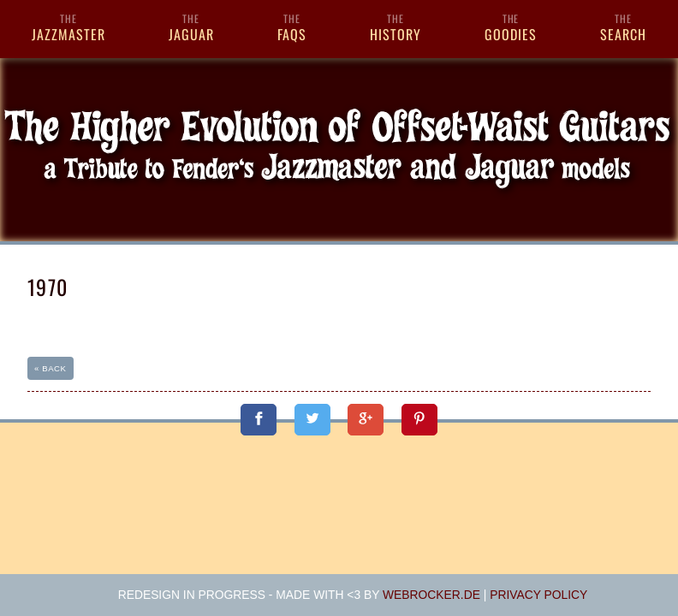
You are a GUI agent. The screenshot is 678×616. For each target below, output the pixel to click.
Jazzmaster (68, 28)
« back (51, 368)
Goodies (511, 28)
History (395, 28)
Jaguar (191, 28)
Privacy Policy (538, 595)
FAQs (292, 28)
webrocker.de (431, 595)
